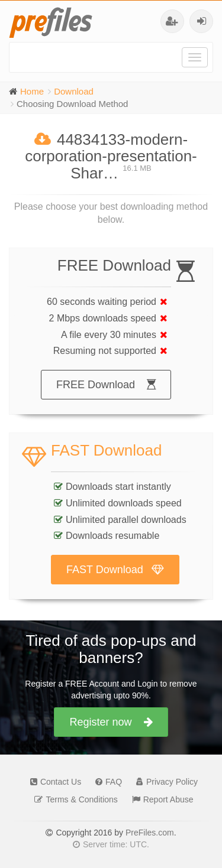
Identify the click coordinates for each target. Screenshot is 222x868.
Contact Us (53, 782)
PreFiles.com (150, 833)
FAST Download (115, 570)
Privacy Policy (164, 782)
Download (74, 91)
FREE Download (106, 385)
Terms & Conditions (73, 799)
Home (32, 91)
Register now (111, 722)
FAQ (106, 782)
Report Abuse (160, 799)
